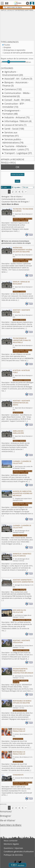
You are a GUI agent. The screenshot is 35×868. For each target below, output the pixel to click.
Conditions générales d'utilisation (19, 851)
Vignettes (16, 187)
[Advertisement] (17, 26)
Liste (4, 187)
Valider (17, 181)
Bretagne (5, 197)
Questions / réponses (13, 848)
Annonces (6, 811)
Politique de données (13, 855)
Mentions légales (11, 844)
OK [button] (17, 167)
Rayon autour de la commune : (15, 58)
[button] (17, 175)
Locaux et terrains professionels (18, 53)
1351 (17, 865)
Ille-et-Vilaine (16, 197)
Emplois (7, 47)
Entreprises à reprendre (15, 50)
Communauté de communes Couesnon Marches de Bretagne (15, 200)
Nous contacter (11, 841)
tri (18, 187)
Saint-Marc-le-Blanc (11, 825)
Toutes (7, 45)
